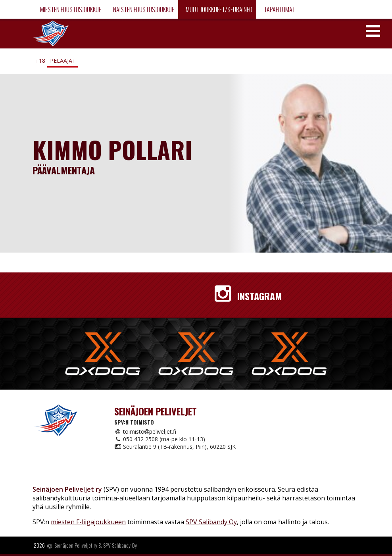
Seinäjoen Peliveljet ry (76, 545)
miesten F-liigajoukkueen (88, 522)
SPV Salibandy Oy (211, 522)
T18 (40, 61)
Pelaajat (63, 61)
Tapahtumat (279, 10)
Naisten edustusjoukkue (143, 10)
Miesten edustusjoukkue (70, 10)
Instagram (248, 296)
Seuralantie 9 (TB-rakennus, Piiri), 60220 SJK (175, 447)
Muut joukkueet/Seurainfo (218, 10)
